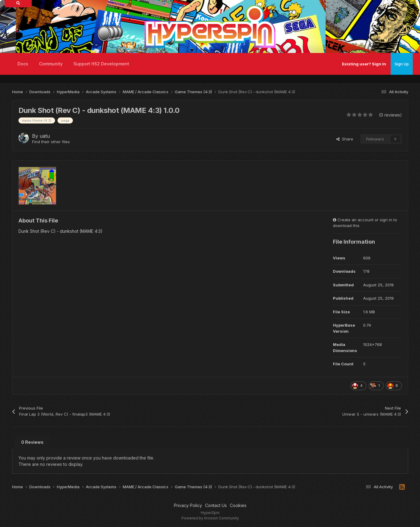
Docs (23, 64)
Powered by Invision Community (210, 518)
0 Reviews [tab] (32, 442)
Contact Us (216, 505)
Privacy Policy (188, 505)
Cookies (238, 505)
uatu (45, 136)
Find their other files (51, 142)
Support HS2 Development (101, 64)
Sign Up (402, 64)
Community (51, 64)
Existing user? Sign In (364, 64)
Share (345, 139)
